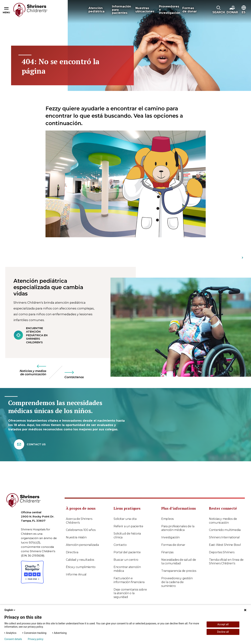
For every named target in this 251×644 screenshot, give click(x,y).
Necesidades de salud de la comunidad (179, 562)
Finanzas (167, 552)
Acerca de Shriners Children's (79, 521)
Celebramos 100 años (81, 530)
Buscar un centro (126, 560)
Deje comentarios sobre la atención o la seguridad (130, 593)
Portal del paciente (127, 552)
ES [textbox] (244, 12)
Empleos (167, 519)
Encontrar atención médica (127, 569)
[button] (219, 10)
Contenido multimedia (225, 530)
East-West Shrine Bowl (225, 545)
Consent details (13, 639)
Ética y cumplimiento (81, 567)
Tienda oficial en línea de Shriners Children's (226, 562)
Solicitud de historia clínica (127, 535)
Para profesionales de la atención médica (178, 528)
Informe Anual (76, 574)
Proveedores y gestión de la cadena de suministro (177, 582)
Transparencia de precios (179, 571)
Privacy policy (36, 639)
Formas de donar (173, 545)
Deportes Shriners (222, 552)
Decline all (223, 632)
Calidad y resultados (80, 560)
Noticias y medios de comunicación (223, 521)
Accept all (223, 624)
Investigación (170, 537)
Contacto (120, 545)
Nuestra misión (76, 537)
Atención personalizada (82, 545)
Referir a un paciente (128, 526)
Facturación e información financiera (129, 580)
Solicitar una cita (125, 519)
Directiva (72, 552)
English (10, 610)
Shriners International (224, 537)
